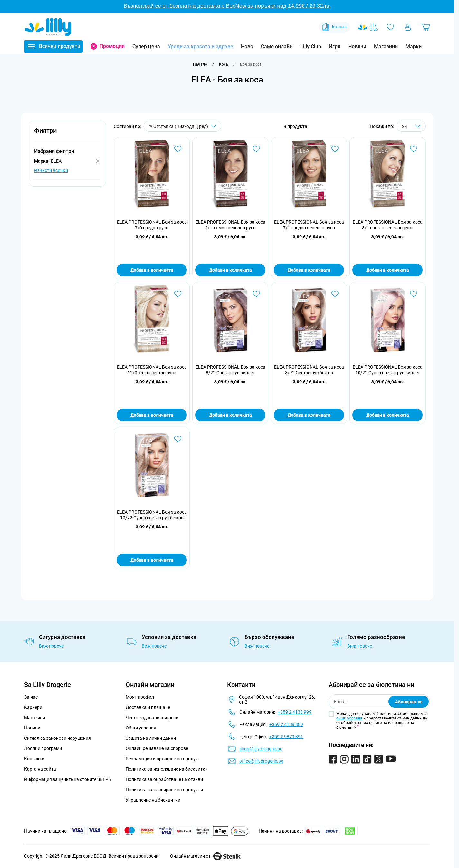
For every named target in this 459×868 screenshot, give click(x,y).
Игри (335, 47)
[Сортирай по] (182, 126)
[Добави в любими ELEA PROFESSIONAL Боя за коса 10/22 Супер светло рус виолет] (414, 294)
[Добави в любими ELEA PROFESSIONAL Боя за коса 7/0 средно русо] (178, 149)
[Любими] (390, 27)
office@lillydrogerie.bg (261, 761)
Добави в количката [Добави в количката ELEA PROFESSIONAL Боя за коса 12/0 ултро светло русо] (152, 415)
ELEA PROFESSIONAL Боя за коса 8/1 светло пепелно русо (388, 225)
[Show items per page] (411, 126)
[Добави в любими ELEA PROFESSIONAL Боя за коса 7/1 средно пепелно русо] (335, 149)
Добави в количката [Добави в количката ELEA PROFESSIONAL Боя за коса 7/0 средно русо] (152, 270)
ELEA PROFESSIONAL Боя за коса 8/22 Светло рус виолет (230, 370)
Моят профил (140, 697)
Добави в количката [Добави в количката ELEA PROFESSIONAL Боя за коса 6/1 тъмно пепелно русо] (230, 270)
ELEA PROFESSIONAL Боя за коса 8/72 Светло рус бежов (309, 370)
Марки (414, 47)
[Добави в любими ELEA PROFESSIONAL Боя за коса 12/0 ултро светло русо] (178, 294)
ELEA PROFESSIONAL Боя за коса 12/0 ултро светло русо (152, 370)
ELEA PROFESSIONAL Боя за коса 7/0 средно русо (152, 225)
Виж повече (51, 646)
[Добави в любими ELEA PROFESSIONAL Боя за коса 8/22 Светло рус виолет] (256, 294)
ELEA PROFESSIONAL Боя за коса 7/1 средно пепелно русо (309, 225)
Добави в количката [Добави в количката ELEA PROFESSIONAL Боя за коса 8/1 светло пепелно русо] (387, 270)
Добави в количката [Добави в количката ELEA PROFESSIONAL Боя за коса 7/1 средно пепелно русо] (309, 270)
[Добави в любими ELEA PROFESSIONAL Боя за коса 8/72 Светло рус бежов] (335, 294)
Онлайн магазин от (205, 856)
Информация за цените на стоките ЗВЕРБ (68, 779)
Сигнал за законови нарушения (57, 738)
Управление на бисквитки (153, 800)
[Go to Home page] (48, 27)
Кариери (33, 707)
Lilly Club (311, 47)
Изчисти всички (51, 170)
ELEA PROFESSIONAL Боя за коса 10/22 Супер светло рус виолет (388, 370)
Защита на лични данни (151, 738)
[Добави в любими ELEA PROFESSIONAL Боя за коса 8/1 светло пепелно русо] (414, 149)
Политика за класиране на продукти (164, 790)
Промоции (112, 46)
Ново (247, 47)
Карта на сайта (40, 769)
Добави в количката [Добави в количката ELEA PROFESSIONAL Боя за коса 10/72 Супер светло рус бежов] (152, 560)
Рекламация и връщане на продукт (163, 759)
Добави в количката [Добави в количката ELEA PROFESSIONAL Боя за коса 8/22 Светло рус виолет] (230, 415)
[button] (67, 134)
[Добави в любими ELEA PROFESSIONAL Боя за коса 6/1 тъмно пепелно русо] (256, 149)
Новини (357, 47)
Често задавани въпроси (152, 718)
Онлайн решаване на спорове (157, 748)
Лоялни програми (43, 748)
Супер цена (146, 47)
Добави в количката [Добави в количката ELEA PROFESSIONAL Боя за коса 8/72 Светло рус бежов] (309, 415)
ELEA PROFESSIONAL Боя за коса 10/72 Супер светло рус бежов (152, 515)
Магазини (386, 47)
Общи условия (141, 728)
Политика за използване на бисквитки (167, 769)
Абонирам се (409, 702)
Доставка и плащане (148, 707)
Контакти (34, 759)
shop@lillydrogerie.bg (261, 749)
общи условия (349, 718)
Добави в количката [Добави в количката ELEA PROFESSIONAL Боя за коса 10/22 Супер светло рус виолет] (387, 415)
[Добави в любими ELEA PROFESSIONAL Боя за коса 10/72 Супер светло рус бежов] (178, 439)
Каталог (334, 27)
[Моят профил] (408, 27)
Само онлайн (277, 47)
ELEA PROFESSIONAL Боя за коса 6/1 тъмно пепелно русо (230, 225)
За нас (31, 697)
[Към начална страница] (200, 64)
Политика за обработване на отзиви (164, 779)
